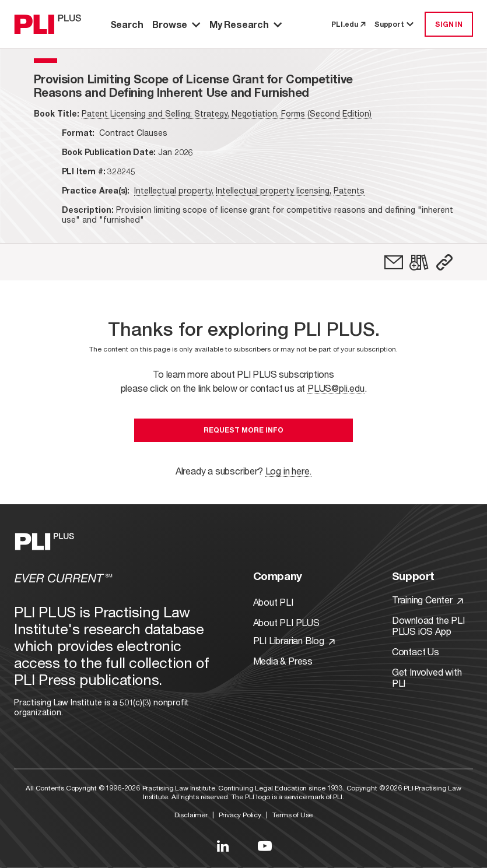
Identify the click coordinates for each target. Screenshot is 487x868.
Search (127, 24)
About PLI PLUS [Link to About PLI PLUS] (286, 622)
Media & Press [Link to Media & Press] (283, 661)
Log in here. (289, 471)
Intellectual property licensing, (274, 190)
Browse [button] (176, 24)
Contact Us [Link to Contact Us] (416, 651)
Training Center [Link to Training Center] (428, 600)
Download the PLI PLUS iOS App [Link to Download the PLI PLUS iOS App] (428, 625)
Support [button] (395, 24)
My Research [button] (246, 24)
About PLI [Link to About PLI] (273, 602)
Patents (349, 190)
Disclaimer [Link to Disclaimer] (191, 815)
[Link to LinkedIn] (223, 846)
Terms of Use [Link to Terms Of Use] (293, 815)
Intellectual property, (174, 190)
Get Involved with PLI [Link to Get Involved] (427, 677)
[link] (394, 262)
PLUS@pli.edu (336, 388)
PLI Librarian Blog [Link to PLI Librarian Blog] (294, 640)
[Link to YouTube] (265, 846)
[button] (444, 262)
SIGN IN (449, 24)
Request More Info (243, 430)
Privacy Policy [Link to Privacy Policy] (240, 815)
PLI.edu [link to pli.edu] (348, 24)
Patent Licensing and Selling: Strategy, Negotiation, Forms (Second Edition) (227, 113)
